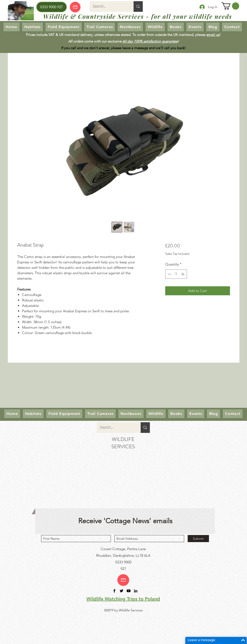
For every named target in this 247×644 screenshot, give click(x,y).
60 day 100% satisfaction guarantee (150, 41)
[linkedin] (136, 591)
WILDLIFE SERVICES (123, 443)
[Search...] (108, 7)
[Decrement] (169, 274)
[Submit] (198, 539)
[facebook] (114, 591)
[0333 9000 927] (52, 7)
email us (213, 35)
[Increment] (183, 274)
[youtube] (129, 591)
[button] (230, 6)
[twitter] (121, 591)
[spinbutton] (176, 274)
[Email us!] (123, 580)
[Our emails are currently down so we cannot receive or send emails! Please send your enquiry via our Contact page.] (75, 7)
